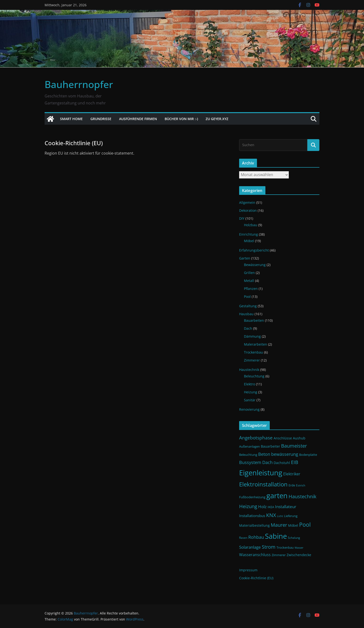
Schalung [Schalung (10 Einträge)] (294, 538)
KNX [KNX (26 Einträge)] (271, 515)
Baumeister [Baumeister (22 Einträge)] (294, 446)
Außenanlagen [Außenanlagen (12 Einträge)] (249, 446)
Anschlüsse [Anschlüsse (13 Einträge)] (283, 438)
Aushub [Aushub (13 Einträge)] (299, 438)
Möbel (249, 241)
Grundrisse (101, 119)
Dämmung (252, 336)
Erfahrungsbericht (254, 250)
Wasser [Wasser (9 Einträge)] (299, 548)
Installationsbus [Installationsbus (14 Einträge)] (252, 516)
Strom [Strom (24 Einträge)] (269, 547)
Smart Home (71, 119)
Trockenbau (253, 352)
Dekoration (248, 210)
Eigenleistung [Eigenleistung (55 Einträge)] (261, 473)
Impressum (248, 570)
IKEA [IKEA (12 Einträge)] (271, 507)
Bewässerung (255, 265)
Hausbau (246, 314)
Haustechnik (249, 370)
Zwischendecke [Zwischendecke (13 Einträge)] (299, 555)
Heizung (251, 392)
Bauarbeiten (254, 320)
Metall (249, 281)
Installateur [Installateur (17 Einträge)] (286, 507)
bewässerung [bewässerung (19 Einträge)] (285, 454)
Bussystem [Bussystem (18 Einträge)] (250, 462)
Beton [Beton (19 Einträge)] (264, 454)
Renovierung (249, 409)
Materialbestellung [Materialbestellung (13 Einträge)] (254, 525)
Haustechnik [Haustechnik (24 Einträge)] (303, 496)
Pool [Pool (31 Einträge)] (305, 525)
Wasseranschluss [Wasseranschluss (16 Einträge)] (255, 555)
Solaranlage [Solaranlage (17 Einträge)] (250, 547)
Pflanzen (251, 289)
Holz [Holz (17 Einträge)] (262, 507)
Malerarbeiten (256, 344)
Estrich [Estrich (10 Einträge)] (301, 485)
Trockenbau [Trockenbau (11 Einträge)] (285, 548)
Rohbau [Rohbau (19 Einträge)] (256, 537)
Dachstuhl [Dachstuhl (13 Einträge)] (282, 463)
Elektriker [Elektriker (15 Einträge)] (292, 474)
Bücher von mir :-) (181, 119)
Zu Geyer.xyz (217, 119)
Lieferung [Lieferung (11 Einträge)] (291, 516)
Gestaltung (248, 306)
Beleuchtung (254, 376)
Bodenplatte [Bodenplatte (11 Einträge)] (308, 455)
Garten (245, 258)
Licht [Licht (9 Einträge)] (280, 516)
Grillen (249, 273)
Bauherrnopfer (79, 84)
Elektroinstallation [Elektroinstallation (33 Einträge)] (263, 484)
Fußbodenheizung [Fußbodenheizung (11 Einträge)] (252, 497)
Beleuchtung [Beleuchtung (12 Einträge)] (248, 455)
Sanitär (250, 400)
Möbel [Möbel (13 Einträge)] (293, 525)
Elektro (249, 384)
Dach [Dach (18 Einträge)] (267, 462)
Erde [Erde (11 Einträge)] (292, 485)
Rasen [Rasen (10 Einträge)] (243, 538)
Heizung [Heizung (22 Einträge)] (248, 506)
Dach (248, 328)
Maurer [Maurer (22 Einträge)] (279, 525)
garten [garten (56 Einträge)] (277, 496)
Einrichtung (249, 234)
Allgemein (247, 202)
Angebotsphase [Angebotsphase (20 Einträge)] (256, 438)
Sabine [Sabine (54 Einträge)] (276, 536)
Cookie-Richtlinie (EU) (256, 578)
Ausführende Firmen (138, 119)
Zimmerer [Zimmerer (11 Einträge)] (279, 555)
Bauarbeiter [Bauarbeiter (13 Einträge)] (270, 446)
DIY (242, 218)
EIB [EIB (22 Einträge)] (295, 462)
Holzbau (251, 225)
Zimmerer (252, 360)
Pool (247, 297)
